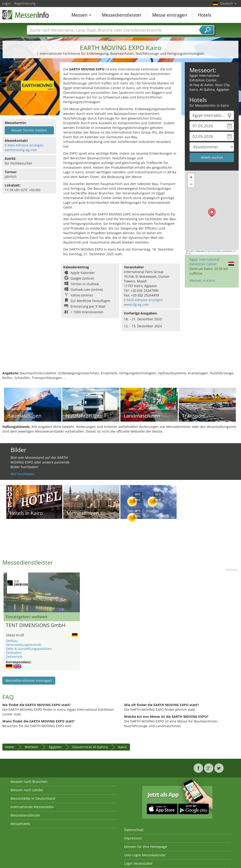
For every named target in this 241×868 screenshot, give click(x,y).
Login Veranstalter (138, 863)
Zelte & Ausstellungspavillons (29, 649)
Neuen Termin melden (29, 130)
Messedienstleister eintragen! (29, 680)
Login (7, 3)
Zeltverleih (14, 657)
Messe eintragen (170, 15)
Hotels (205, 15)
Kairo (122, 747)
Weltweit (31, 747)
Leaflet (190, 251)
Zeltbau (12, 641)
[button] (212, 213)
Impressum (133, 838)
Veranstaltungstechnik (23, 645)
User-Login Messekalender (145, 855)
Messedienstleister (122, 15)
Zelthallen (14, 653)
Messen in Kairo (202, 280)
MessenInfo (26, 15)
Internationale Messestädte (32, 807)
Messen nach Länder (27, 790)
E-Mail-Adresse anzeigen (24, 145)
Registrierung (25, 3)
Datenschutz (134, 830)
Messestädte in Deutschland (33, 798)
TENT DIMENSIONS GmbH (36, 625)
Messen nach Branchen (29, 782)
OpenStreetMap (214, 251)
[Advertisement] (120, 356)
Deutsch (228, 3)
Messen (81, 15)
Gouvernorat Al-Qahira (90, 747)
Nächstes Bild (77, 592)
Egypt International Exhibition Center (204, 262)
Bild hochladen (22, 474)
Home (9, 747)
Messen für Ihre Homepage (146, 847)
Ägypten (55, 747)
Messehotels (20, 824)
